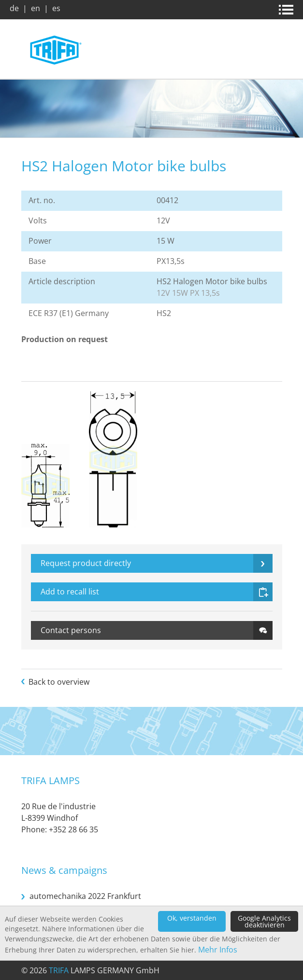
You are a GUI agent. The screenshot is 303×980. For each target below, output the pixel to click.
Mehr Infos (218, 950)
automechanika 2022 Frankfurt (85, 896)
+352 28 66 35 (73, 829)
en (36, 8)
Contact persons (71, 630)
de (14, 8)
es (56, 8)
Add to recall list (70, 592)
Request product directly (86, 563)
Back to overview (59, 682)
